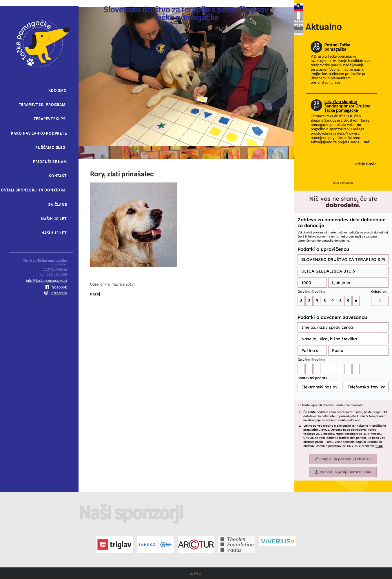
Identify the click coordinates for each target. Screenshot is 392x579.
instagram (55, 293)
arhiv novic (366, 164)
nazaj (95, 294)
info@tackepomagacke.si (47, 281)
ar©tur (196, 573)
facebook (56, 287)
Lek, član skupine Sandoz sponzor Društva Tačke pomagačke (348, 106)
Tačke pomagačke (343, 183)
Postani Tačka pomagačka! (337, 47)
